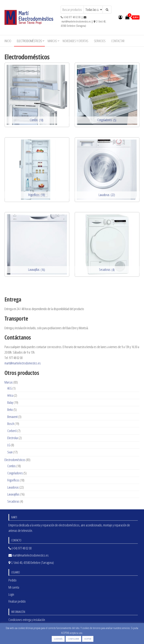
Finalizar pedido (17, 601)
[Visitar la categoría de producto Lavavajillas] (37, 244)
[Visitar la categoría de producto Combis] (37, 95)
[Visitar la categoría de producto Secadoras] (107, 244)
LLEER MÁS (58, 639)
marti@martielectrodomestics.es (23, 363)
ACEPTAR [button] (88, 639)
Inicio (8, 41)
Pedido (12, 580)
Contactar (118, 41)
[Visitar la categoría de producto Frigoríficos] (37, 170)
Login (11, 594)
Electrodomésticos (29, 41)
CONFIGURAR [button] (73, 639)
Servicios (100, 41)
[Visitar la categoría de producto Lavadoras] (107, 170)
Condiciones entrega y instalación (27, 620)
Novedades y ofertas (75, 41)
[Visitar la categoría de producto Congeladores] (107, 95)
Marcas (52, 41)
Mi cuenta (14, 587)
